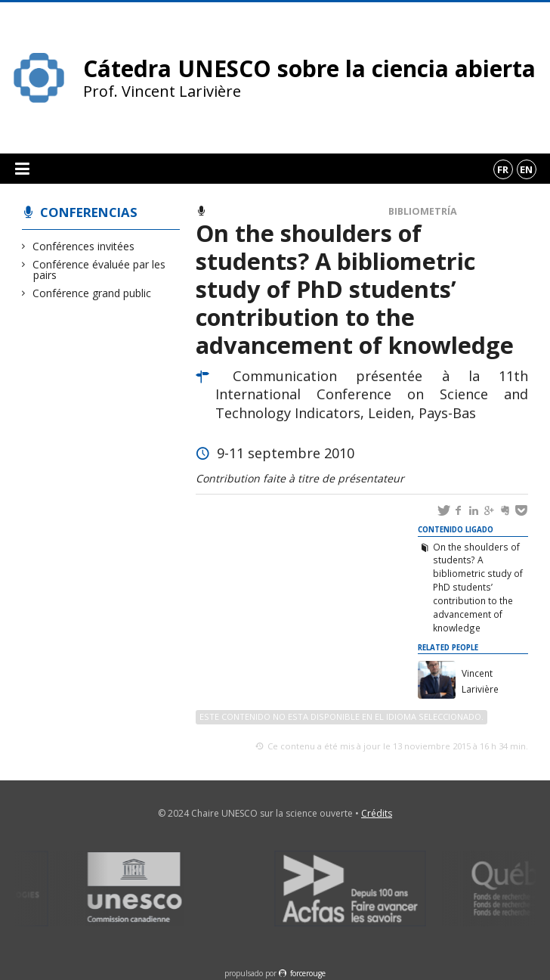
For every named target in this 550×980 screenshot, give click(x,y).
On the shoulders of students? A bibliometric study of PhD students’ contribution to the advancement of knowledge (478, 587)
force (308, 973)
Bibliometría (423, 211)
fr (503, 169)
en (526, 169)
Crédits (377, 813)
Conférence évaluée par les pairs (99, 270)
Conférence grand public (92, 293)
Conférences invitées (84, 246)
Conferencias (89, 212)
